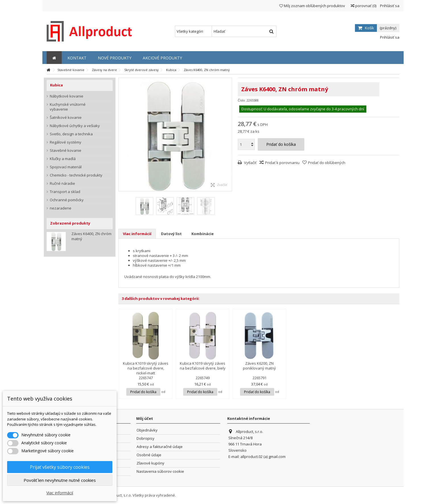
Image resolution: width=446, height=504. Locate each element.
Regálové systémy (66, 142)
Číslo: (242, 100)
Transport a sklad (65, 192)
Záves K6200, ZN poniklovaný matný (259, 366)
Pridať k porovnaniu (282, 163)
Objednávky (147, 430)
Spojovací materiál (66, 167)
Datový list (171, 234)
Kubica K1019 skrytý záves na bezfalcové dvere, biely (203, 366)
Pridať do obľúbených (327, 163)
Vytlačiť (250, 163)
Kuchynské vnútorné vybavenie (68, 107)
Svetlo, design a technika (71, 134)
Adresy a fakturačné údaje (160, 447)
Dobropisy (145, 438)
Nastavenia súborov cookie (160, 471)
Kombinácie (203, 234)
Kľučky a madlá (63, 159)
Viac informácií (137, 234)
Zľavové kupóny (150, 463)
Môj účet (145, 418)
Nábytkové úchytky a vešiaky (75, 126)
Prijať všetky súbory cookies (60, 467)
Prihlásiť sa (389, 6)
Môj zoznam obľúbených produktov (312, 6)
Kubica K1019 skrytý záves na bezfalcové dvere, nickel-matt (146, 368)
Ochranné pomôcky (67, 200)
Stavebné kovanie (66, 151)
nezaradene (61, 208)
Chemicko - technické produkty (76, 175)
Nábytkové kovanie (67, 96)
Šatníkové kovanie (66, 118)
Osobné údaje (149, 455)
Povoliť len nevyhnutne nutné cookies (60, 480)
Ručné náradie (62, 183)
